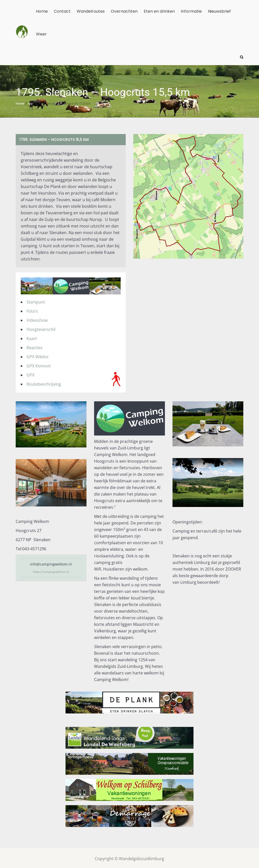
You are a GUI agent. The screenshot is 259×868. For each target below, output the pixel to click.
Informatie (191, 11)
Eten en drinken (159, 11)
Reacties (35, 346)
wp (30, 102)
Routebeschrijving (44, 382)
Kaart (32, 337)
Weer (41, 34)
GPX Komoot (39, 364)
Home (42, 11)
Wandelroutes (91, 11)
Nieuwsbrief (219, 11)
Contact (62, 11)
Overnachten (124, 11)
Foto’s (32, 309)
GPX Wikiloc (38, 355)
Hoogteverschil (41, 328)
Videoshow (37, 318)
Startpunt (36, 300)
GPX (30, 373)
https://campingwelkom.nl (51, 570)
